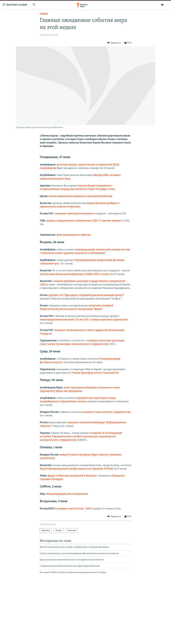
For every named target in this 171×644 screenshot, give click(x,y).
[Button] (114, 43)
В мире (44, 14)
